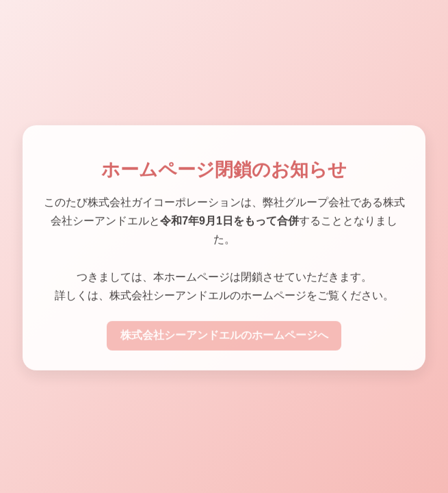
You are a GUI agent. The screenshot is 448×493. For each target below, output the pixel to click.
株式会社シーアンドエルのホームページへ (224, 337)
